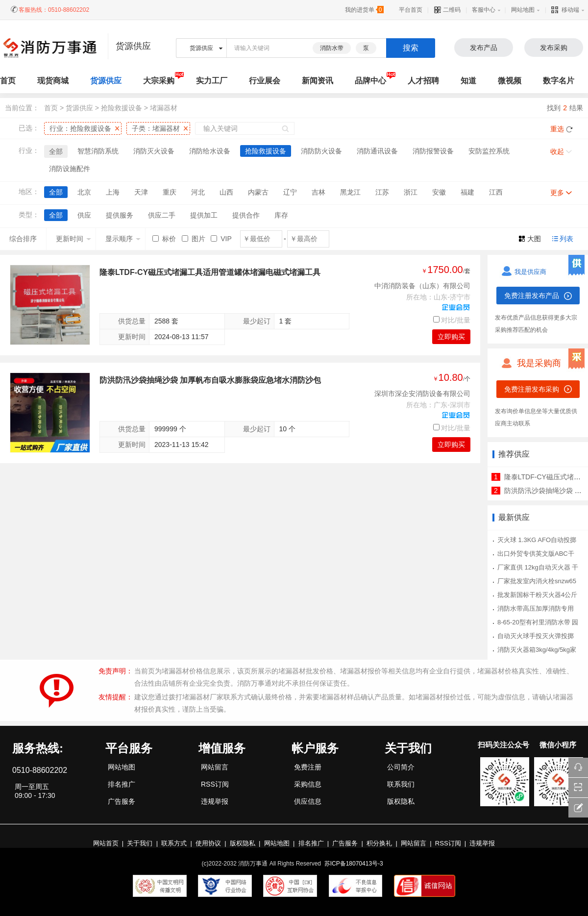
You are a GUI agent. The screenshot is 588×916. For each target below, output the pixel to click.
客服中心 (484, 10)
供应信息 (308, 801)
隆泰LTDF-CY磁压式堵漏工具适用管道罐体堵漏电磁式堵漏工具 (210, 272)
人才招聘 (423, 81)
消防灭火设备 (154, 151)
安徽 (439, 192)
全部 (56, 151)
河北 (198, 192)
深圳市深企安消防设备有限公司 (422, 394)
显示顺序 (123, 239)
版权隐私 (401, 801)
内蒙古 (258, 192)
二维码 (447, 10)
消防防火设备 (321, 151)
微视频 (510, 81)
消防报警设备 (433, 151)
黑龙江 (350, 192)
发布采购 (554, 48)
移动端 (565, 10)
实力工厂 (212, 81)
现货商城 (53, 81)
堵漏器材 (164, 108)
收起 (557, 151)
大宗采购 (159, 81)
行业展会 (265, 81)
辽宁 (290, 192)
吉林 (318, 192)
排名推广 (122, 784)
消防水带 (332, 48)
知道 (468, 81)
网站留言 (215, 767)
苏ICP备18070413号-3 (354, 864)
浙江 (411, 192)
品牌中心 (370, 81)
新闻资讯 (318, 81)
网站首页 (106, 843)
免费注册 (308, 767)
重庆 (170, 192)
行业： (80, 128)
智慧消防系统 (98, 151)
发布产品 (484, 48)
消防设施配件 (70, 169)
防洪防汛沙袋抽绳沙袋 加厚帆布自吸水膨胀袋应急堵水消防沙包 (210, 380)
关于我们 (140, 843)
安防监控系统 (489, 151)
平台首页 (411, 10)
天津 (141, 192)
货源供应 (106, 81)
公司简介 (401, 767)
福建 (467, 192)
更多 (557, 193)
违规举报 (215, 801)
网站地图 (523, 10)
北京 (84, 192)
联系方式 (174, 843)
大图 (534, 239)
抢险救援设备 (122, 108)
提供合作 (246, 215)
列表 (566, 239)
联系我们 (401, 784)
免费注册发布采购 (532, 389)
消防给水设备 (210, 151)
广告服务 (122, 801)
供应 (84, 215)
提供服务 (120, 215)
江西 (496, 192)
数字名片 (559, 81)
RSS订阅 (215, 784)
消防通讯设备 (377, 151)
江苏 (382, 192)
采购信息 (308, 784)
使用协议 (208, 843)
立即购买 (451, 337)
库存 (281, 215)
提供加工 (204, 215)
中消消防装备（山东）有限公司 (422, 286)
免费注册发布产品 (532, 296)
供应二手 (162, 215)
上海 (113, 192)
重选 (557, 129)
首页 (51, 108)
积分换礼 (379, 843)
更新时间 (73, 239)
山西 (226, 192)
